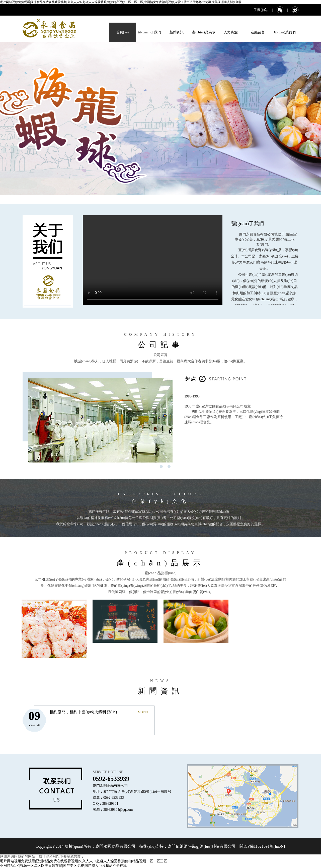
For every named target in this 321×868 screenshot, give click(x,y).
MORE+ (143, 712)
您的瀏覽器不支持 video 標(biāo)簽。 (153, 260)
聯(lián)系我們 (285, 32)
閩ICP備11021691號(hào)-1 (262, 846)
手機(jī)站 (261, 10)
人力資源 (231, 32)
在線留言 (258, 32)
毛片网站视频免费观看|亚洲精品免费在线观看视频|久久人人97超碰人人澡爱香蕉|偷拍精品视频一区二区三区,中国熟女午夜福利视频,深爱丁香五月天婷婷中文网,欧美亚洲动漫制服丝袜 (121, 2)
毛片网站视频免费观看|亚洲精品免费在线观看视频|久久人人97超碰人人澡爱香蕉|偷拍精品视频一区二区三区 (84, 861)
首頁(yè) (123, 32)
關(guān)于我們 (150, 32)
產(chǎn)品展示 (204, 32)
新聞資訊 (177, 32)
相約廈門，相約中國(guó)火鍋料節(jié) (83, 712)
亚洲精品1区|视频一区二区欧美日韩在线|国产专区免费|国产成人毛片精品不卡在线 (63, 866)
